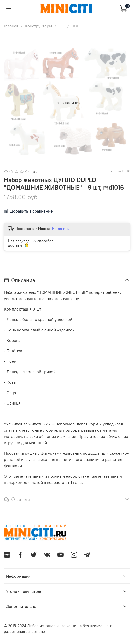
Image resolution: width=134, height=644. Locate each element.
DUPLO (78, 26)
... (62, 26)
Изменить (60, 229)
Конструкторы (38, 26)
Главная (11, 26)
